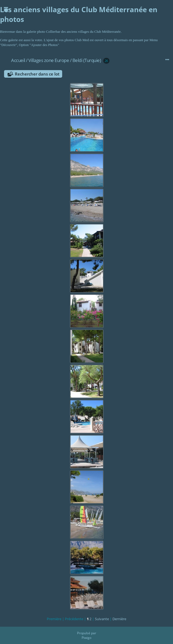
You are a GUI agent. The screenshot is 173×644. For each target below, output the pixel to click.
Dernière (119, 619)
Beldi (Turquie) (87, 60)
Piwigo (86, 638)
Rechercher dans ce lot (37, 74)
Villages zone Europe (49, 60)
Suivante (102, 619)
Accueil (18, 60)
